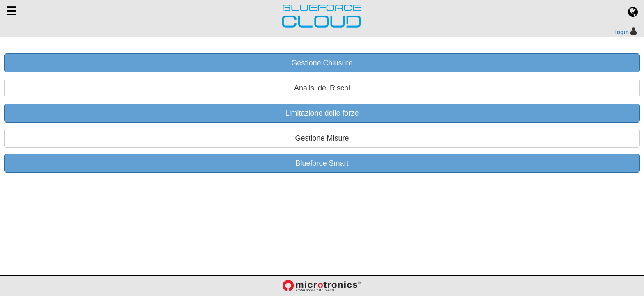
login (622, 32)
